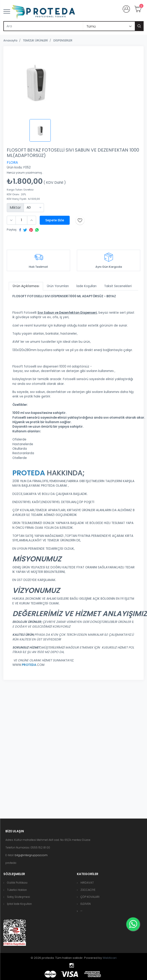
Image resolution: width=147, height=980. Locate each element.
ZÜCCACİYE (88, 890)
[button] (81, 911)
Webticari (110, 958)
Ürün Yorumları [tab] (58, 286)
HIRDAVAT (87, 883)
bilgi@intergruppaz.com (31, 855)
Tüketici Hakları (17, 890)
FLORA (12, 162)
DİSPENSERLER (63, 40)
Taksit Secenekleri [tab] (118, 286)
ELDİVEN (86, 904)
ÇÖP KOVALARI (90, 897)
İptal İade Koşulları (19, 904)
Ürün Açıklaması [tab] (26, 286)
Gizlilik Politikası (17, 883)
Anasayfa (10, 40)
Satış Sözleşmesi (18, 897)
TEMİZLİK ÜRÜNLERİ (35, 40)
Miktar (15, 208)
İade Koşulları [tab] (86, 286)
